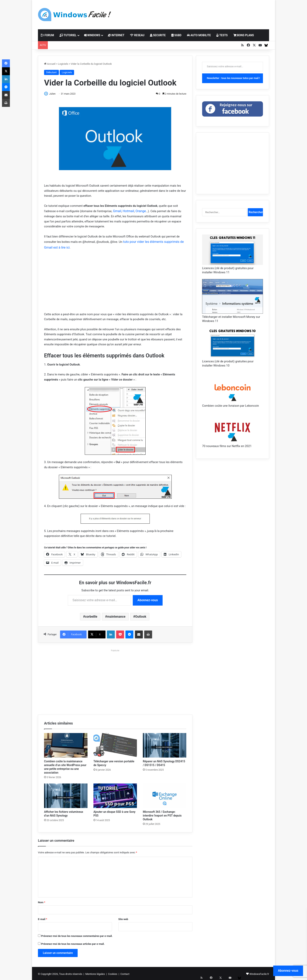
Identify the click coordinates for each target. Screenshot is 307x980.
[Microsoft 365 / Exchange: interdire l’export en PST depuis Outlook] (165, 795)
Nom (42, 901)
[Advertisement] (193, 13)
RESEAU (137, 35)
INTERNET (116, 35)
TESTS (222, 35)
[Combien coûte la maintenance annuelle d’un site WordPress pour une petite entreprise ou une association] (66, 744)
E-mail (43, 918)
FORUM (47, 35)
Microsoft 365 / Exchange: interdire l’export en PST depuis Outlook (162, 814)
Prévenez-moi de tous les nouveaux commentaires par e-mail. (77, 935)
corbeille (91, 615)
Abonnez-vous (148, 599)
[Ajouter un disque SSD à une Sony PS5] (115, 795)
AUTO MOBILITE (199, 35)
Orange (138, 211)
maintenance (116, 615)
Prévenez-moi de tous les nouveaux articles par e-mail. (73, 943)
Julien (54, 94)
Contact (125, 973)
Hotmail (127, 211)
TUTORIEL (68, 35)
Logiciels (63, 64)
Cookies (113, 973)
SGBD (176, 35)
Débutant (51, 72)
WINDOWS (92, 35)
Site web (123, 918)
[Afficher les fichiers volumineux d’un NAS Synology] (66, 795)
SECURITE (158, 35)
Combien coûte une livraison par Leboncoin (230, 406)
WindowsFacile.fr (259, 973)
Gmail (117, 211)
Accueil (50, 64)
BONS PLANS (244, 35)
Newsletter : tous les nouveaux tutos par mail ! (233, 78)
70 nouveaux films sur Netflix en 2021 (227, 446)
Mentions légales (95, 973)
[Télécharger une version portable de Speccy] (115, 744)
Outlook (141, 615)
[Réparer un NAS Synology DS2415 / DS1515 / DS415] (165, 744)
